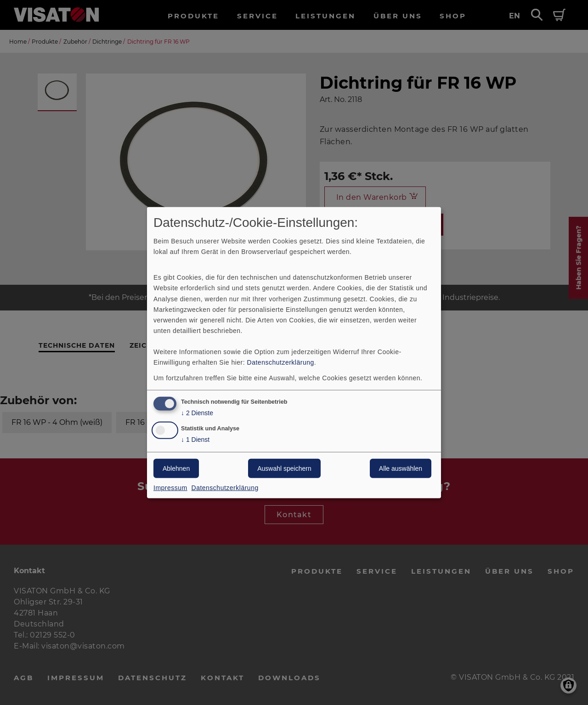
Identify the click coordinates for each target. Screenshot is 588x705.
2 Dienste (197, 413)
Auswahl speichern (284, 468)
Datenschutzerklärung (281, 362)
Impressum (170, 488)
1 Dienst (195, 440)
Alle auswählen (401, 468)
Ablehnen (176, 468)
